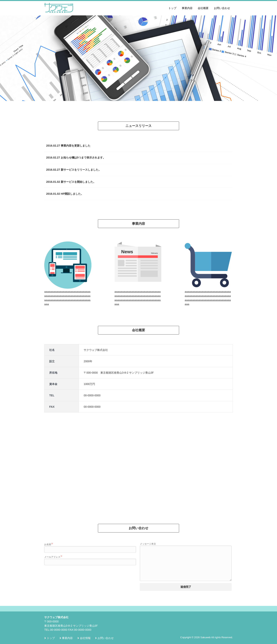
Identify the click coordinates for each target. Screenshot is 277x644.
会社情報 (85, 638)
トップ (172, 8)
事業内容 (187, 8)
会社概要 (203, 8)
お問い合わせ (222, 8)
